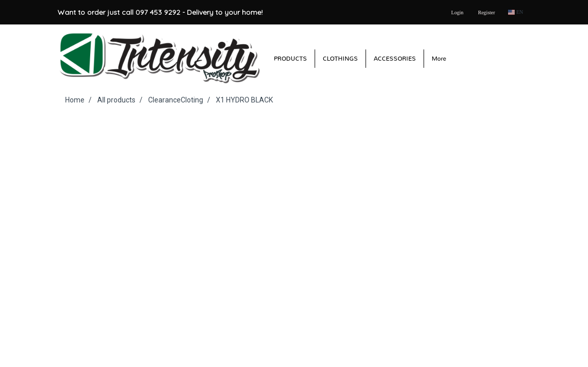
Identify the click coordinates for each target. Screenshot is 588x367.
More (439, 59)
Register (486, 12)
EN (515, 12)
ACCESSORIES (395, 59)
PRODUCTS (290, 59)
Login (457, 12)
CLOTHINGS (340, 59)
